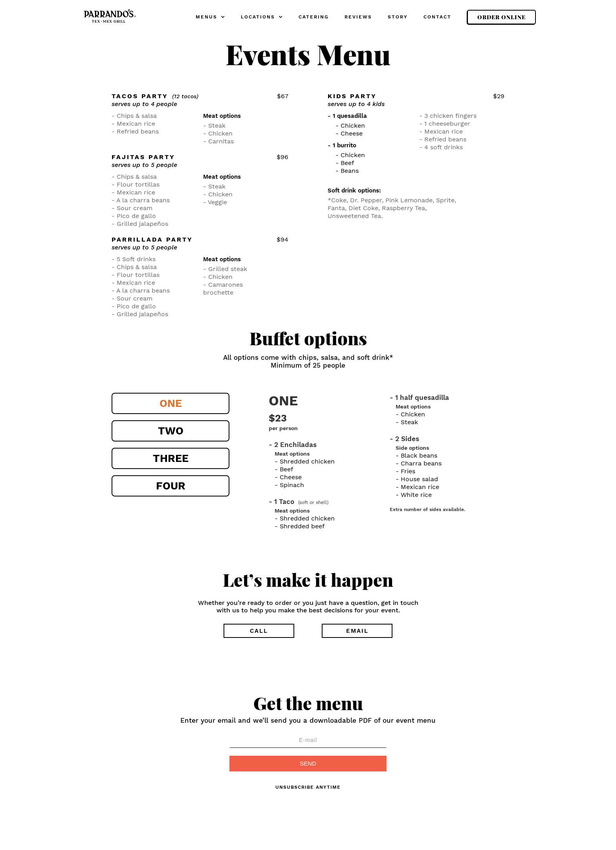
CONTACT (437, 17)
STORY (398, 17)
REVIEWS (358, 17)
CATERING (314, 17)
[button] (210, 17)
